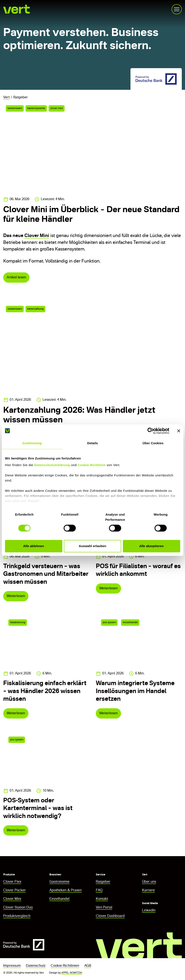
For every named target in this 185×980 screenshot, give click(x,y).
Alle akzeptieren (151, 546)
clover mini (57, 108)
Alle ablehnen (34, 546)
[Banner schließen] (179, 431)
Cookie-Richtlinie (92, 465)
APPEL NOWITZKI (72, 973)
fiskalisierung (18, 623)
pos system (109, 623)
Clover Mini (37, 236)
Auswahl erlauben (92, 546)
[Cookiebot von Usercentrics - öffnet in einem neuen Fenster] (150, 431)
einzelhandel (130, 623)
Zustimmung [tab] (32, 443)
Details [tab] (93, 443)
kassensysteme (36, 108)
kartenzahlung (35, 309)
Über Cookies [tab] (153, 443)
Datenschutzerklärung (52, 465)
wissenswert (15, 108)
